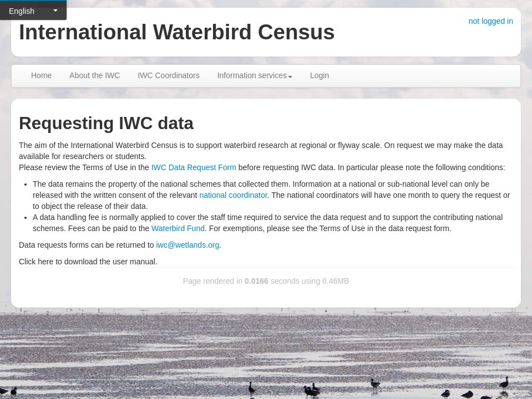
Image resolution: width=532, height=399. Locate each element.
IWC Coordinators (168, 75)
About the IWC (95, 75)
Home (41, 75)
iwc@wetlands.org (188, 245)
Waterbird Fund (178, 228)
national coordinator (233, 195)
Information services (255, 75)
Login (320, 75)
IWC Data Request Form (194, 167)
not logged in (491, 21)
